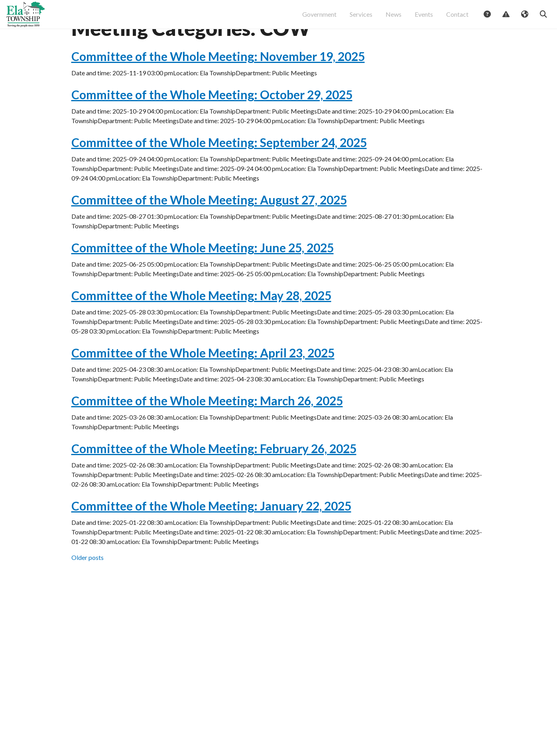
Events (424, 18)
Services (361, 18)
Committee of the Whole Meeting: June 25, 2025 (203, 275)
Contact (457, 18)
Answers (487, 19)
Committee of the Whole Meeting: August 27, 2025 (209, 228)
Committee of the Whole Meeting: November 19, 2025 (218, 84)
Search (543, 19)
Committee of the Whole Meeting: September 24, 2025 (219, 170)
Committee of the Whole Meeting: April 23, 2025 (203, 381)
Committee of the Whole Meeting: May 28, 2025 (201, 323)
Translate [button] (524, 19)
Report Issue (506, 19)
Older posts (88, 585)
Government (319, 18)
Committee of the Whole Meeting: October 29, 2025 (212, 122)
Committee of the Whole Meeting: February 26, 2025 (214, 476)
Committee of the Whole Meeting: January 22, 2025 (211, 534)
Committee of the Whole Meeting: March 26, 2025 (207, 428)
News (394, 18)
